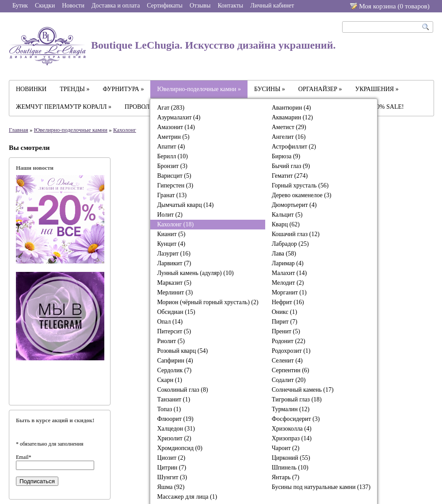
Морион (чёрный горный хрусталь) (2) (208, 302)
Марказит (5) (174, 283)
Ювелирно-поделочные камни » (199, 89)
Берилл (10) (172, 156)
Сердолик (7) (174, 370)
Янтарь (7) (286, 477)
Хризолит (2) (174, 438)
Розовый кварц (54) (182, 351)
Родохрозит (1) (291, 351)
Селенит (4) (287, 361)
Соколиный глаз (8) (182, 390)
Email (24, 457)
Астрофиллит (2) (294, 147)
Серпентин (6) (291, 370)
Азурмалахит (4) (179, 117)
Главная (19, 130)
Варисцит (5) (174, 176)
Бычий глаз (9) (291, 166)
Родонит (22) (289, 341)
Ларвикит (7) (174, 263)
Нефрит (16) (288, 302)
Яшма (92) (171, 487)
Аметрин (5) (173, 137)
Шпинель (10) (290, 468)
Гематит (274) (290, 176)
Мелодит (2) (288, 283)
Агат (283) (171, 108)
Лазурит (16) (173, 254)
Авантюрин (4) (291, 108)
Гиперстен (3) (175, 185)
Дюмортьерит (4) (294, 205)
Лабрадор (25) (290, 244)
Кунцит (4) (171, 244)
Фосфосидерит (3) (296, 419)
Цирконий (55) (291, 458)
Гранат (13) (172, 195)
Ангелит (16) (289, 137)
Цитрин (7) (171, 468)
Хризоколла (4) (292, 429)
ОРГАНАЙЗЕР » (320, 89)
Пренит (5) (286, 331)
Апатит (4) (171, 147)
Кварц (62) (286, 224)
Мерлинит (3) (175, 292)
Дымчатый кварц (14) (185, 205)
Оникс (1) (285, 312)
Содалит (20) (289, 380)
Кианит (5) (171, 234)
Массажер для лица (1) (187, 497)
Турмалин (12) (291, 409)
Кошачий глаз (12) (296, 234)
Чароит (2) (286, 448)
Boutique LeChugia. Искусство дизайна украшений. (172, 46)
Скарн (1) (169, 380)
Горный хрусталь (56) (300, 185)
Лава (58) (284, 254)
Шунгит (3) (172, 477)
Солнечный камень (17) (303, 390)
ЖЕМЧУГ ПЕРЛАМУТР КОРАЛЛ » (64, 107)
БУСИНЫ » (270, 89)
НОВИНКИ (31, 89)
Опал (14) (170, 322)
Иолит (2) (170, 215)
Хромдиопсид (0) (179, 448)
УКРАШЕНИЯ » (377, 89)
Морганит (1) (289, 292)
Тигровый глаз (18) (297, 399)
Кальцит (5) (287, 215)
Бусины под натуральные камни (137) (321, 487)
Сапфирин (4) (175, 361)
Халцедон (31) (176, 429)
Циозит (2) (171, 458)
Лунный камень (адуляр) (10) (195, 273)
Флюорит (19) (175, 419)
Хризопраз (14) (292, 438)
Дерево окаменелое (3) (302, 195)
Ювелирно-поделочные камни (71, 130)
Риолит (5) (171, 341)
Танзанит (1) (173, 399)
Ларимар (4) (288, 263)
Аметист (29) (289, 127)
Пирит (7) (285, 322)
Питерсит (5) (174, 331)
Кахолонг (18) (175, 224)
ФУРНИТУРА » (124, 89)
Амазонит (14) (176, 127)
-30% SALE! (388, 107)
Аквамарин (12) (292, 117)
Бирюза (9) (286, 156)
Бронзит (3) (172, 166)
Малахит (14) (289, 273)
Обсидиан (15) (176, 312)
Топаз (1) (169, 409)
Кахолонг (125, 130)
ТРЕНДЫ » (74, 89)
